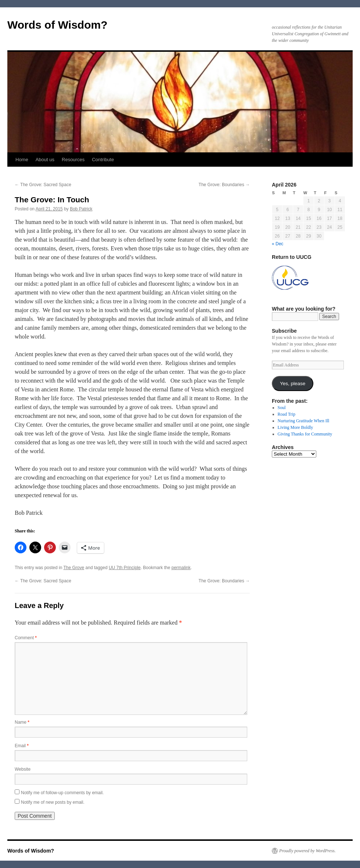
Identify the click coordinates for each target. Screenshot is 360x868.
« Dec (278, 244)
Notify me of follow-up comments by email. (62, 793)
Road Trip (287, 414)
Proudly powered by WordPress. (307, 851)
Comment (26, 638)
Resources (73, 160)
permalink (181, 568)
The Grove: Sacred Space (43, 185)
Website (23, 769)
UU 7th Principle (125, 568)
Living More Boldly (296, 427)
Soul (282, 408)
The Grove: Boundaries (224, 185)
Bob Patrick (81, 209)
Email (22, 746)
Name (22, 722)
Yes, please (293, 384)
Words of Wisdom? (57, 25)
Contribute (103, 160)
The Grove (74, 568)
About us (45, 160)
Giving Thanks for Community (305, 434)
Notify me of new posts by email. (53, 802)
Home (22, 160)
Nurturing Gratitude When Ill (304, 421)
